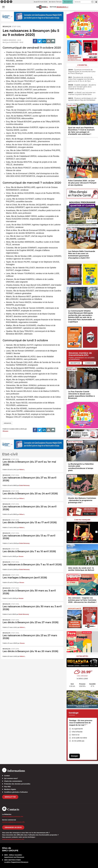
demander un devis (13, 827)
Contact (7, 776)
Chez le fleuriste (77, 732)
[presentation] (68, 532)
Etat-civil (17, 27)
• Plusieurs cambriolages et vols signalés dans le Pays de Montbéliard (82, 99)
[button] (92, 2)
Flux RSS (7, 787)
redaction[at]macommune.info (13, 817)
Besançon (7, 27)
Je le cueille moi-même (79, 738)
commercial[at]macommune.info (13, 822)
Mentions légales (10, 789)
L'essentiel (82, 65)
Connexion (89, 363)
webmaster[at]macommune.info (13, 839)
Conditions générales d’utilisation (16, 792)
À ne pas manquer (82, 520)
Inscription (75, 363)
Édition (53, 7)
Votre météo (82, 656)
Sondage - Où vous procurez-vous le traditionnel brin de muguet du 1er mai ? (81, 723)
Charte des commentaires (13, 781)
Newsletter (10, 797)
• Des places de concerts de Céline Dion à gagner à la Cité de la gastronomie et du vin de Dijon (81, 79)
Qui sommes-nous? (11, 778)
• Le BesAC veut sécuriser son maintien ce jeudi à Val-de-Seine (82, 93)
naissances (7, 423)
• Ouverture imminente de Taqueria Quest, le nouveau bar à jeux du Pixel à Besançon (82, 72)
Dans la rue (76, 735)
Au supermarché (77, 729)
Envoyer (75, 756)
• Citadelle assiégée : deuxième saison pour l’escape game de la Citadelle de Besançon (82, 87)
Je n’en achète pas (78, 741)
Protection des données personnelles (17, 784)
